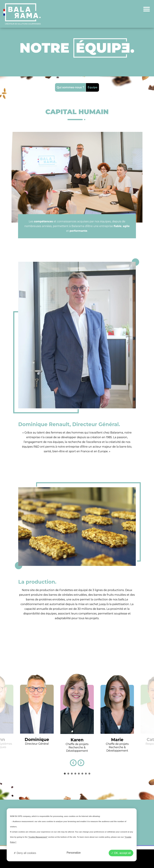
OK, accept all (121, 853)
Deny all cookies (25, 853)
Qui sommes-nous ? (70, 87)
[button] (65, 774)
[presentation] (73, 763)
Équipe (92, 87)
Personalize (74, 853)
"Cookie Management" (38, 837)
